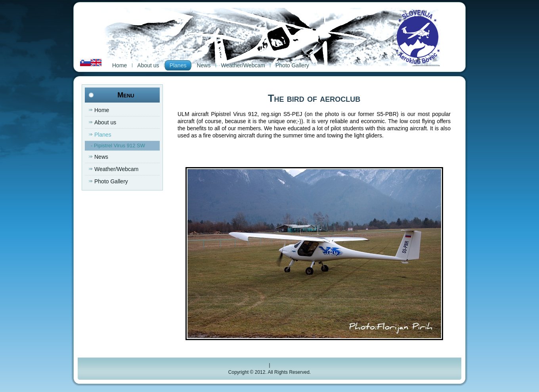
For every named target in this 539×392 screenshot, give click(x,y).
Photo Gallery (292, 65)
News (204, 65)
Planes (178, 65)
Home (119, 65)
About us (148, 65)
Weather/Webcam (243, 65)
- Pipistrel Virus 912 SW (118, 146)
